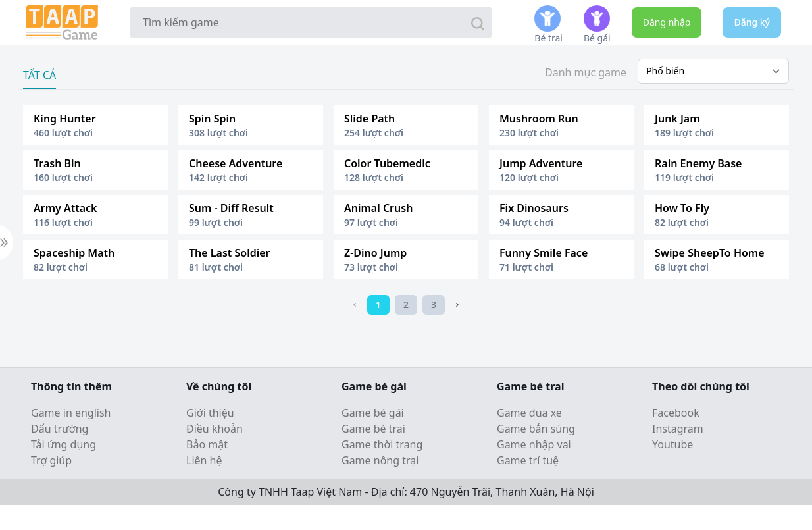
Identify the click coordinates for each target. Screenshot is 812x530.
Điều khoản (215, 429)
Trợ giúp (51, 460)
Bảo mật (207, 444)
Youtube (672, 444)
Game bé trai (373, 429)
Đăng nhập (667, 22)
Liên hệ (204, 460)
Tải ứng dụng (63, 444)
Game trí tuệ (528, 460)
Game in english (71, 413)
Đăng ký (752, 22)
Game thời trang (382, 444)
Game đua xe (529, 413)
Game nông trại (380, 460)
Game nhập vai (534, 444)
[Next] (457, 305)
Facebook (676, 413)
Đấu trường (60, 429)
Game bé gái (373, 413)
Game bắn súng (536, 429)
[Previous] (355, 305)
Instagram (678, 429)
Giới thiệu (210, 413)
